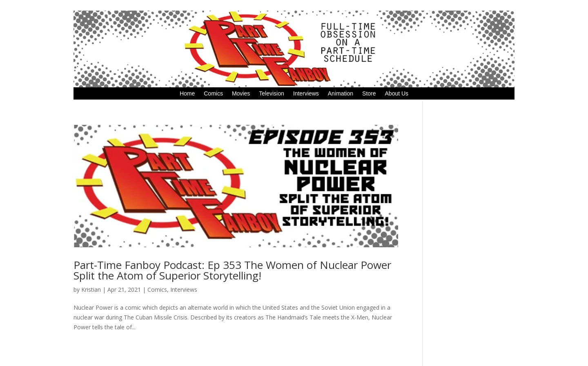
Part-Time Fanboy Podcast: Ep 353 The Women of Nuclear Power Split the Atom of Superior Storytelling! (232, 270)
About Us (397, 94)
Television (271, 94)
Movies (241, 94)
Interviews (306, 94)
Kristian (91, 289)
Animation (341, 94)
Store (369, 94)
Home (187, 94)
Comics (213, 94)
